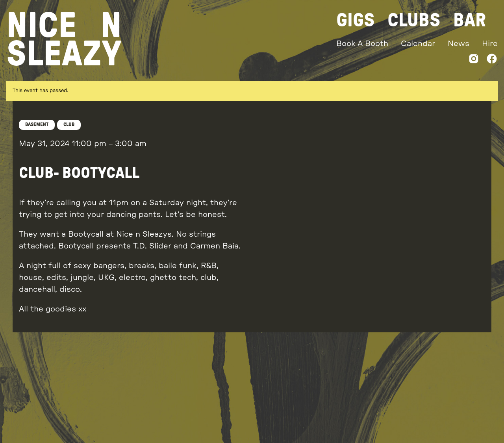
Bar (470, 20)
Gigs (356, 20)
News (459, 44)
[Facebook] (492, 60)
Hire (490, 44)
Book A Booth (362, 44)
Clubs (414, 20)
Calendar (418, 44)
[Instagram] (474, 60)
